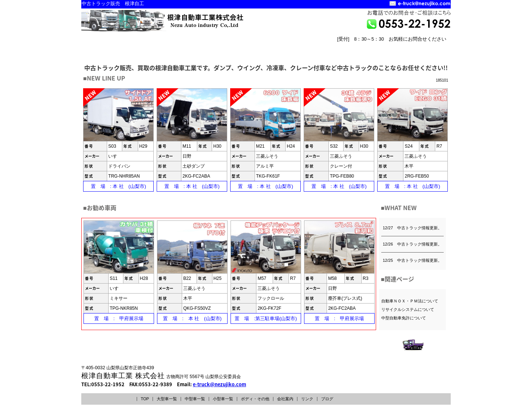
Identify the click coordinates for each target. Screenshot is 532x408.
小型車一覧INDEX (241, 47)
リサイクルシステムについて (408, 309)
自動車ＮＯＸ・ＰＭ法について (410, 301)
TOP (145, 399)
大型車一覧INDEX (113, 47)
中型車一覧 (195, 399)
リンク (307, 399)
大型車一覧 (167, 399)
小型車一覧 (223, 399)
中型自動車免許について (404, 318)
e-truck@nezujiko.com (219, 384)
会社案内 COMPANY (394, 52)
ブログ (327, 399)
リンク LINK (431, 52)
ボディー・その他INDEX (304, 47)
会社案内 (285, 399)
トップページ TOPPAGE (357, 52)
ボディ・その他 (255, 399)
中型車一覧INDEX (177, 47)
